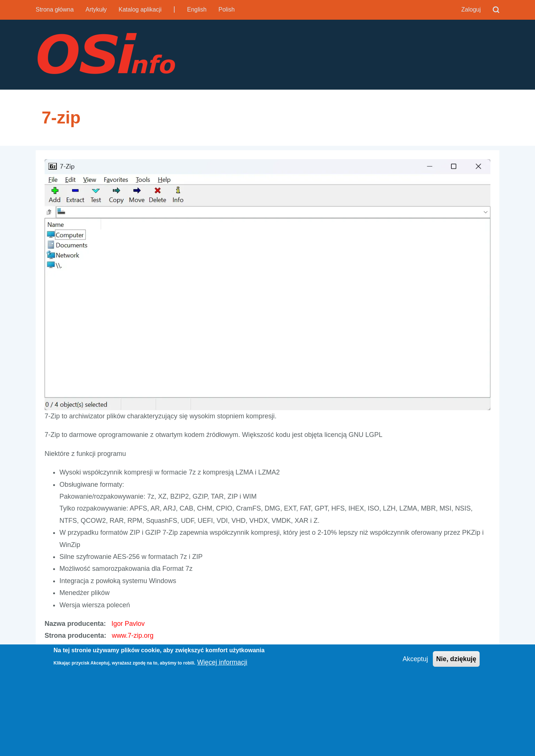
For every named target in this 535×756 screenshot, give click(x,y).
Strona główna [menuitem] (55, 9)
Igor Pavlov (128, 624)
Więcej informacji (223, 662)
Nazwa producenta (74, 624)
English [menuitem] (197, 9)
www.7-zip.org (133, 636)
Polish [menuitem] (227, 9)
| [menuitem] (174, 9)
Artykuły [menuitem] (96, 9)
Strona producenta (74, 636)
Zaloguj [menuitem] (471, 9)
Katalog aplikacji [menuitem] (140, 9)
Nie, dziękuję (456, 659)
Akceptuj (415, 659)
